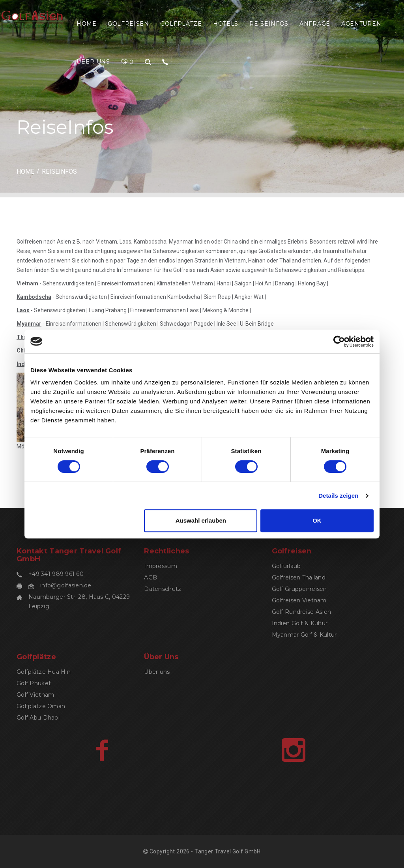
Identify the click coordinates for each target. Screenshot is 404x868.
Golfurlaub (286, 566)
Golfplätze (181, 24)
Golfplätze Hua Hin (44, 672)
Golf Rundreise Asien (302, 612)
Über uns (93, 62)
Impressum (161, 566)
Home (87, 24)
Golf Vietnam (35, 695)
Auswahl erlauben (201, 520)
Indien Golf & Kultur (300, 623)
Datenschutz (163, 589)
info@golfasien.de (66, 585)
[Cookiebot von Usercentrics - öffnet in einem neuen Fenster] (339, 341)
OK (317, 520)
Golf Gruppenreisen (299, 589)
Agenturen (361, 24)
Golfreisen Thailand (299, 577)
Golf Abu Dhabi (38, 718)
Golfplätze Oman (41, 706)
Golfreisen (128, 24)
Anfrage (315, 24)
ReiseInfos (269, 24)
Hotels (226, 24)
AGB (151, 577)
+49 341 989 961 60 (56, 574)
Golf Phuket (34, 683)
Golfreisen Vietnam (299, 600)
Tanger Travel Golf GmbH (228, 851)
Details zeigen (338, 496)
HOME (25, 172)
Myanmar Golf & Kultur (304, 635)
